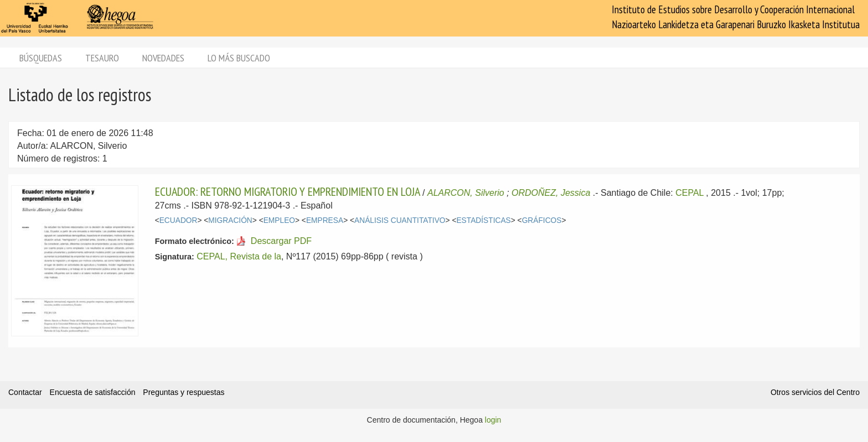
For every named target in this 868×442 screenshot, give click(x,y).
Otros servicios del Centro (815, 392)
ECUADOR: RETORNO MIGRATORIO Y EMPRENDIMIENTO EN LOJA (288, 191)
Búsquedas (41, 58)
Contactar (25, 392)
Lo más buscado (239, 58)
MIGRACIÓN (230, 220)
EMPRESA (325, 220)
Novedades (163, 58)
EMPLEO (279, 220)
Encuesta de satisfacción (93, 392)
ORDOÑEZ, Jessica (551, 193)
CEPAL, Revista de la (239, 256)
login (493, 420)
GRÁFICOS (542, 220)
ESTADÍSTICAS (483, 220)
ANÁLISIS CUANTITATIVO (400, 220)
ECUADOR (179, 220)
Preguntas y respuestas (184, 392)
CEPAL (689, 193)
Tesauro (102, 58)
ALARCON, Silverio (466, 193)
